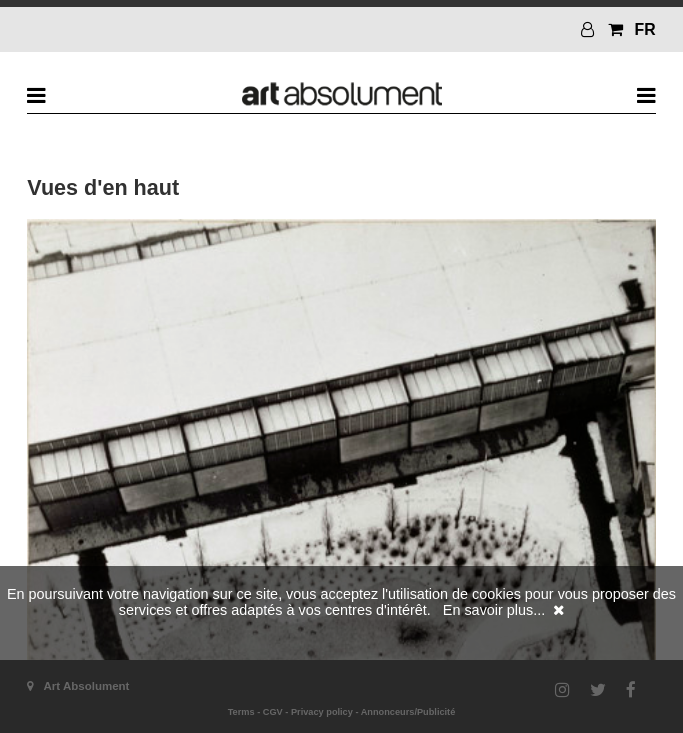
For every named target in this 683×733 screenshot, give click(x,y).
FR (645, 29)
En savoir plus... (494, 610)
